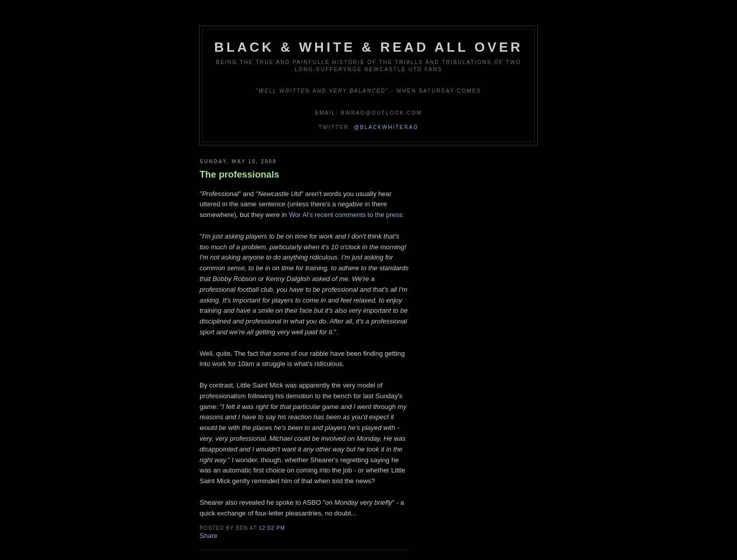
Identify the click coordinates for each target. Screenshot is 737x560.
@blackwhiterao (386, 127)
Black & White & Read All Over (369, 47)
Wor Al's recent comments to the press (345, 215)
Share (209, 536)
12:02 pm (272, 528)
